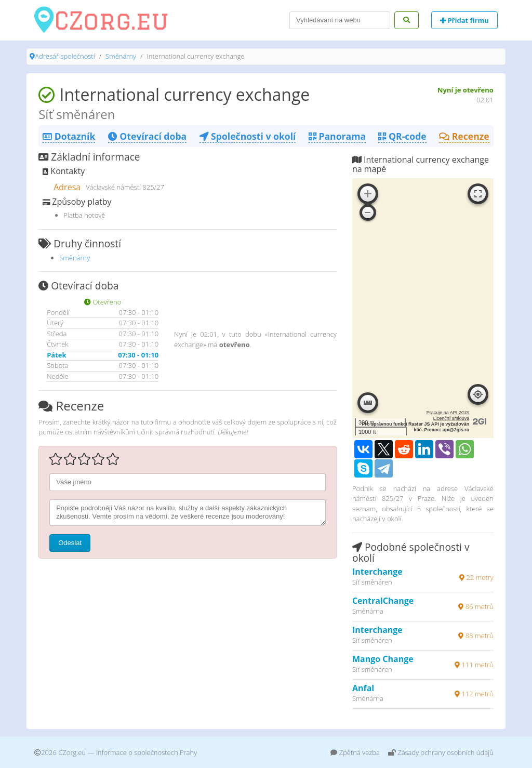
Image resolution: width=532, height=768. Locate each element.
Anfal (363, 688)
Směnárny (121, 56)
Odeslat (70, 543)
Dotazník (69, 136)
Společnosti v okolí (248, 136)
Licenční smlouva (451, 418)
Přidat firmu (464, 20)
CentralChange (383, 601)
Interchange (377, 572)
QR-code (402, 136)
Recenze (464, 136)
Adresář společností (65, 56)
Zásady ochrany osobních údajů (441, 752)
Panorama (337, 136)
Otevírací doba (147, 136)
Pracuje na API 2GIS (448, 413)
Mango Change (383, 659)
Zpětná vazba (355, 752)
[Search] (340, 20)
